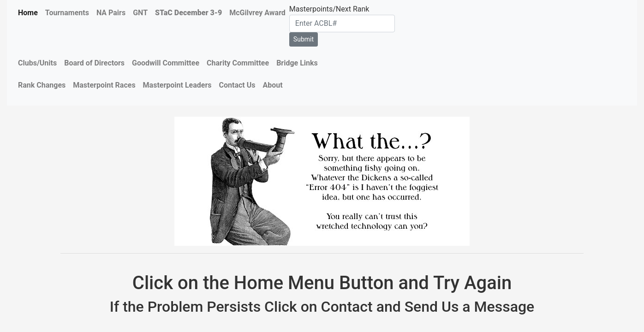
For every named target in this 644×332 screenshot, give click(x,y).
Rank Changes (42, 85)
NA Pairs (111, 13)
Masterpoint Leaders (177, 85)
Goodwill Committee (166, 63)
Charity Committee (238, 63)
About (272, 85)
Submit (304, 39)
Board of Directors (94, 63)
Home (28, 13)
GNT (140, 13)
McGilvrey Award (257, 13)
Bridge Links (297, 63)
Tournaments (67, 13)
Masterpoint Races (104, 85)
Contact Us (237, 85)
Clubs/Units (37, 63)
